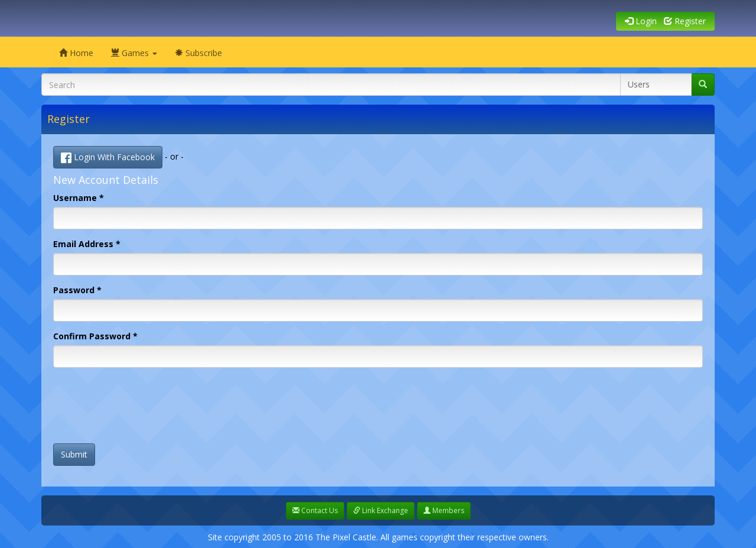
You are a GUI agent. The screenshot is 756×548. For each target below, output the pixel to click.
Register (685, 21)
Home (76, 53)
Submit (74, 454)
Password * (77, 290)
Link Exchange (381, 510)
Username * (79, 198)
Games (134, 53)
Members (444, 510)
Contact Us (315, 510)
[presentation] (143, 411)
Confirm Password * (95, 336)
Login (641, 21)
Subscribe (198, 53)
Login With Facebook (108, 157)
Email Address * (87, 244)
